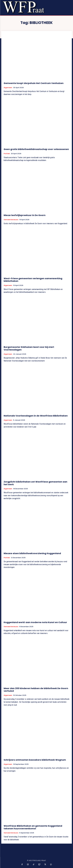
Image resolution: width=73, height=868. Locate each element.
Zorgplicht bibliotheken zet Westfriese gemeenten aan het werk (35, 483)
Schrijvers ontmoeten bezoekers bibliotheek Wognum (35, 760)
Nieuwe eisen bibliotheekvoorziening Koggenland (32, 553)
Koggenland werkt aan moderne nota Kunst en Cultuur (35, 622)
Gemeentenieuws (11, 220)
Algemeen (8, 88)
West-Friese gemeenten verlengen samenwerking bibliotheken (33, 280)
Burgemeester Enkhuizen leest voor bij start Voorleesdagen (29, 348)
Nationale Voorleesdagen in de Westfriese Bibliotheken (36, 416)
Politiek (7, 154)
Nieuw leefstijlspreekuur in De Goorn (25, 215)
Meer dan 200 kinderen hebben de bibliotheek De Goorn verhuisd (36, 690)
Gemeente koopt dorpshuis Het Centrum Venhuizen (34, 83)
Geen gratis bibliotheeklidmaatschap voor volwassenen (36, 149)
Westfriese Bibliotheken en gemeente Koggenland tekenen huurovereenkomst (33, 827)
